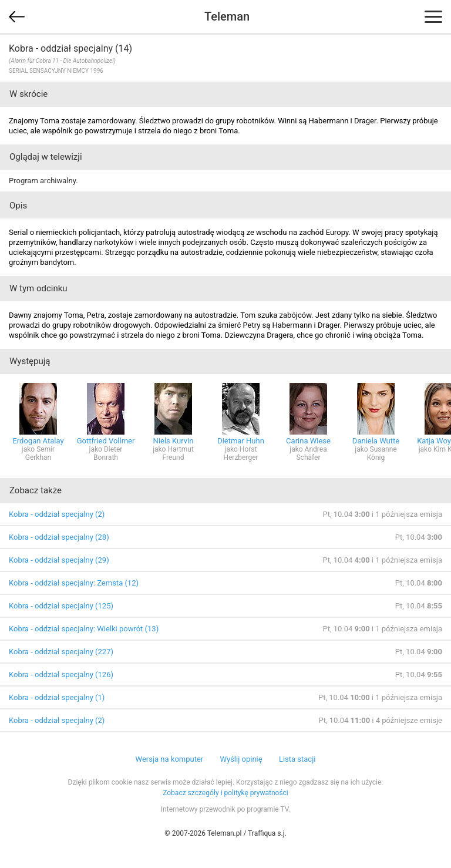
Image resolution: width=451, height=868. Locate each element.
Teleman (227, 16)
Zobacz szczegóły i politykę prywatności (225, 793)
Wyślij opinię (241, 759)
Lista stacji (297, 759)
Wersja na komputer (170, 759)
